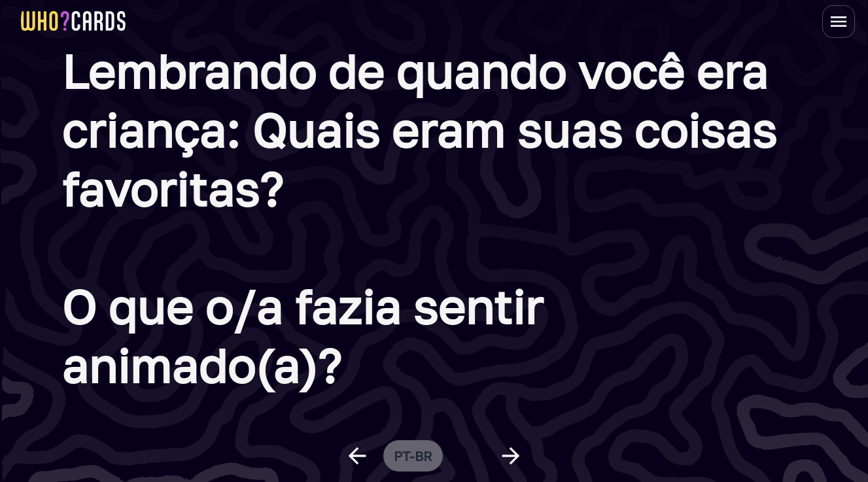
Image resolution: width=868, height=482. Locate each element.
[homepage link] (73, 21)
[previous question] (357, 456)
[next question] (511, 456)
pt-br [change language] (413, 456)
